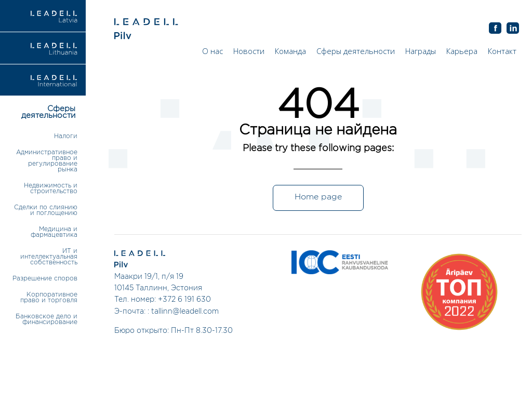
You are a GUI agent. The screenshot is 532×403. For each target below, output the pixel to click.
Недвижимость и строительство (51, 189)
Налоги (66, 136)
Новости (249, 51)
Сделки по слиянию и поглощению (46, 210)
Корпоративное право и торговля (49, 298)
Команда (290, 51)
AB (513, 29)
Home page (318, 197)
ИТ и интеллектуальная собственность (49, 257)
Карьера (462, 51)
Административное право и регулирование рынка (47, 161)
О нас (212, 51)
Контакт (502, 51)
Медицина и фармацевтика (54, 232)
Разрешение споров (45, 279)
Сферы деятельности (356, 51)
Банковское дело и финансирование (46, 319)
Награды (421, 51)
